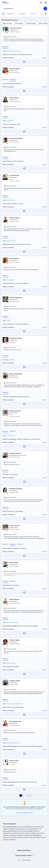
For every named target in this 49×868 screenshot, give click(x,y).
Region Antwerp (7, 23)
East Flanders (19, 23)
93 (28, 795)
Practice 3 (20, 544)
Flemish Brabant (31, 23)
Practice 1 (5, 47)
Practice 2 (13, 79)
